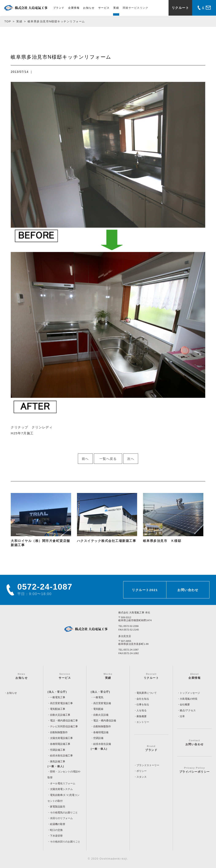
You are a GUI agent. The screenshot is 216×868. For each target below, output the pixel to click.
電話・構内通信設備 (105, 721)
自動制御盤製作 (59, 732)
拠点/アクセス (188, 710)
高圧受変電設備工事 (61, 703)
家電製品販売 (58, 807)
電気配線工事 (58, 709)
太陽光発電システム (61, 789)
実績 (116, 8)
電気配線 (98, 709)
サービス (104, 8)
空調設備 (98, 738)
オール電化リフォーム (63, 783)
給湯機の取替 (58, 824)
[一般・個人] (56, 766)
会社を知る (143, 699)
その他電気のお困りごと (64, 813)
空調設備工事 (58, 750)
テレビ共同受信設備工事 (64, 726)
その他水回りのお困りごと (65, 842)
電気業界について (147, 693)
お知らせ (89, 8)
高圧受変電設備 (102, 703)
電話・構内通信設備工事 (64, 721)
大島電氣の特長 (189, 699)
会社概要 (185, 705)
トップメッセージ (190, 693)
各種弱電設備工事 (60, 744)
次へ (131, 459)
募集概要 (142, 716)
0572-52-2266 (131, 626)
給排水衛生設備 (102, 744)
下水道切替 (56, 836)
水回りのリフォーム (61, 818)
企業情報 (74, 8)
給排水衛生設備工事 (61, 756)
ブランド (59, 8)
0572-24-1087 (131, 650)
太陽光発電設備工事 (61, 738)
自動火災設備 (101, 715)
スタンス (142, 777)
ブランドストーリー (148, 765)
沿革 (182, 716)
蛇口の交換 (56, 830)
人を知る (142, 710)
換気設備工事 (58, 761)
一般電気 (98, 697)
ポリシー (142, 771)
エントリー (143, 722)
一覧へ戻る (108, 459)
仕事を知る (143, 705)
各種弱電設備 (101, 732)
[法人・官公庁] (57, 692)
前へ (85, 459)
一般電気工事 (58, 697)
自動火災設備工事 (60, 715)
